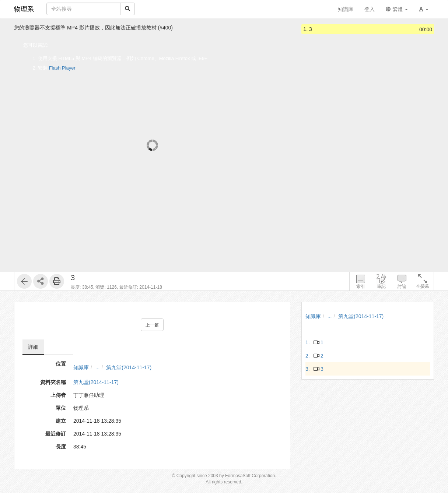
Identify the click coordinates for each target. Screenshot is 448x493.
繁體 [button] (397, 9)
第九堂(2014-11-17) (129, 367)
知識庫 (81, 367)
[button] (424, 9)
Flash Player (62, 68)
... (98, 367)
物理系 (24, 9)
